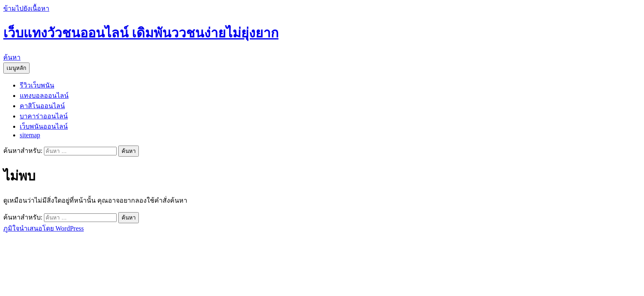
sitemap (30, 135)
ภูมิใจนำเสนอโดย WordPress (44, 228)
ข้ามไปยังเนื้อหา (26, 8)
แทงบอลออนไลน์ (44, 96)
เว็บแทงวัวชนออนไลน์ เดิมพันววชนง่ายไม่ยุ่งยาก (141, 33)
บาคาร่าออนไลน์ (44, 116)
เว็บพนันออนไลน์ (44, 126)
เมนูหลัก (16, 68)
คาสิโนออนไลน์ (42, 106)
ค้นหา (12, 57)
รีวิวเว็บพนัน (37, 85)
